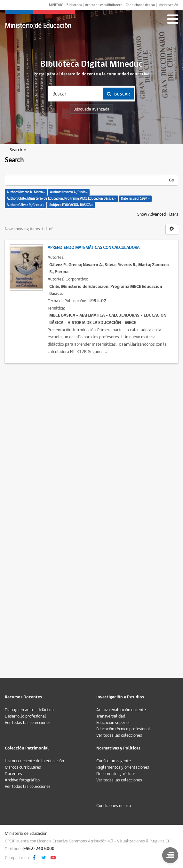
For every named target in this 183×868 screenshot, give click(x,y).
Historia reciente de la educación (34, 761)
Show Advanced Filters (158, 214)
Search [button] (18, 150)
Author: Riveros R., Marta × (26, 192)
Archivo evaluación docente (121, 710)
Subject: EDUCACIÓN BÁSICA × (71, 205)
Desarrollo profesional (25, 716)
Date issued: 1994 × (135, 199)
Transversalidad (111, 716)
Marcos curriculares (23, 767)
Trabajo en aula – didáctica (29, 710)
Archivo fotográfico (22, 780)
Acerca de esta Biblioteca (104, 5)
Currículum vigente (114, 761)
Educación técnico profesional (123, 729)
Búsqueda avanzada (91, 109)
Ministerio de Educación (38, 26)
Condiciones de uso (140, 5)
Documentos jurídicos (116, 774)
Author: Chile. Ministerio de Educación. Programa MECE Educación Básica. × (61, 199)
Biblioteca (74, 5)
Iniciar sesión (168, 5)
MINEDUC (56, 5)
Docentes (13, 774)
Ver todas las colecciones (28, 723)
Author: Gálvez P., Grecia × (25, 205)
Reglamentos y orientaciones (123, 767)
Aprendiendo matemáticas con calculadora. (94, 248)
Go (171, 180)
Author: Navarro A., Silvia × (69, 192)
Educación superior (113, 723)
